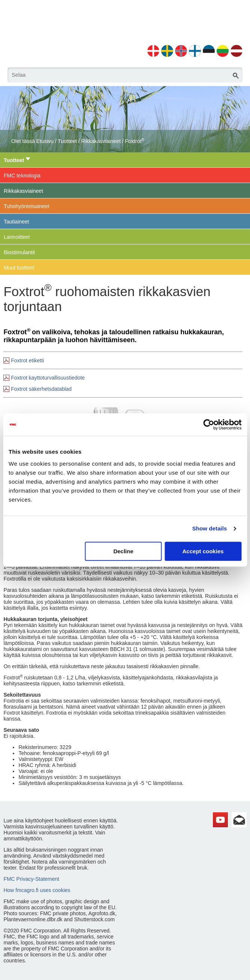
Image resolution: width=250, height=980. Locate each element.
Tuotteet (67, 141)
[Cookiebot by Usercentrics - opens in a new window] (209, 424)
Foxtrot (135, 141)
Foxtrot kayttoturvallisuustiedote (48, 378)
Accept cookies (203, 551)
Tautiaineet (16, 222)
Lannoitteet (17, 237)
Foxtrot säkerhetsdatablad (41, 389)
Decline (123, 551)
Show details (210, 528)
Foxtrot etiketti (27, 360)
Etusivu (45, 141)
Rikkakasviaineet (101, 141)
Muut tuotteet (19, 268)
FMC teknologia (22, 176)
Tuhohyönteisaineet (27, 206)
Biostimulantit (19, 252)
